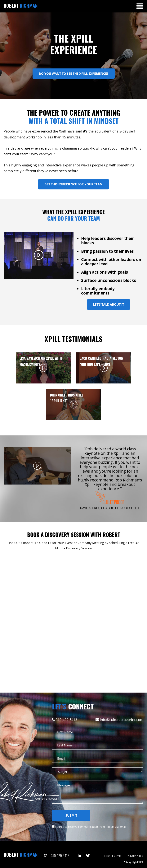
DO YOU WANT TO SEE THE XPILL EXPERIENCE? (74, 74)
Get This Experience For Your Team (73, 184)
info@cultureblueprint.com (122, 720)
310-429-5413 (66, 720)
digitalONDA (138, 862)
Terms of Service (113, 856)
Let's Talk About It (109, 304)
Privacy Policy (135, 856)
